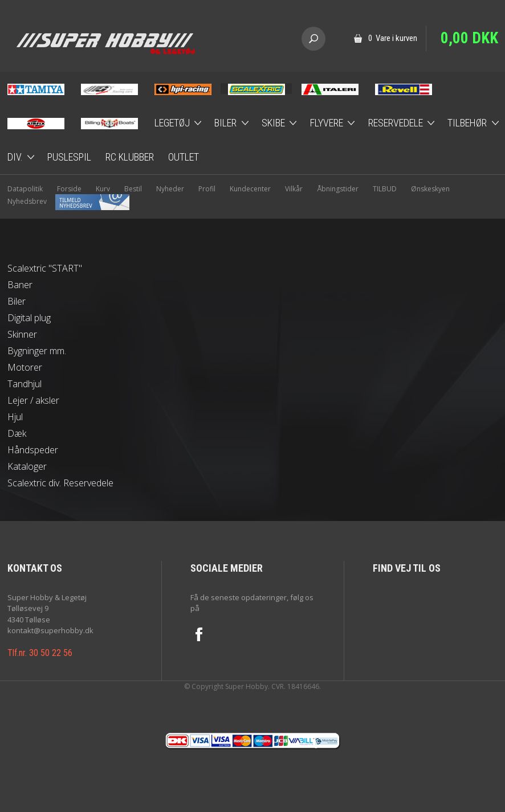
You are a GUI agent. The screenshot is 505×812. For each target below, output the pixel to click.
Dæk (17, 433)
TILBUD (385, 189)
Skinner (22, 334)
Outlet (184, 157)
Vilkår (294, 189)
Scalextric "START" (45, 268)
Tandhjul (25, 384)
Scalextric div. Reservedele (60, 483)
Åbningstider (338, 189)
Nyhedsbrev (68, 201)
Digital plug (29, 318)
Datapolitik (25, 189)
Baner (20, 285)
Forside (69, 189)
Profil (207, 189)
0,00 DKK (469, 38)
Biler (17, 301)
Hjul (15, 417)
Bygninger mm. (37, 351)
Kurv (103, 189)
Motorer (25, 367)
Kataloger (27, 466)
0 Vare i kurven (393, 38)
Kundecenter (250, 189)
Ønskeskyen (430, 189)
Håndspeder (33, 450)
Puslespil (69, 157)
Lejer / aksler (33, 400)
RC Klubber (130, 157)
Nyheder (170, 189)
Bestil (133, 189)
